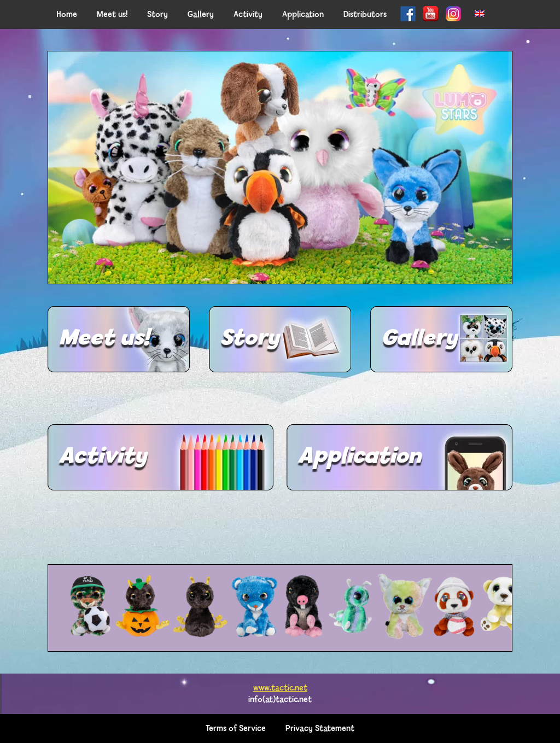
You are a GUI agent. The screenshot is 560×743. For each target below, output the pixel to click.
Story (249, 339)
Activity (103, 457)
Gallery (419, 339)
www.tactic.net (280, 688)
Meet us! (104, 339)
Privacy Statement (320, 729)
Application (359, 457)
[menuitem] (480, 14)
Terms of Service (236, 729)
